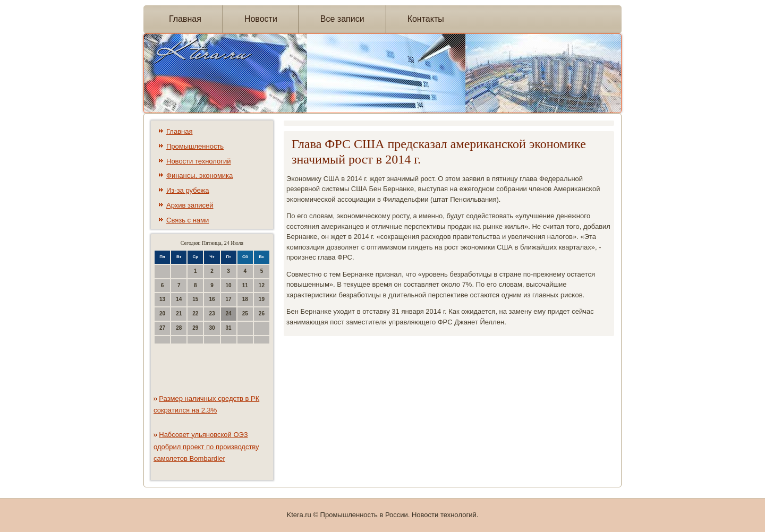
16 (212, 299)
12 (262, 285)
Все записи (342, 19)
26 (262, 314)
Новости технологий (199, 161)
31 (229, 328)
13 (162, 299)
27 (162, 328)
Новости (261, 19)
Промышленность (195, 146)
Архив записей (190, 205)
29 (195, 328)
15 (195, 299)
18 (245, 299)
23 (212, 314)
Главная (185, 19)
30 (212, 328)
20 (162, 314)
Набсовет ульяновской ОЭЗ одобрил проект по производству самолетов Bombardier (206, 447)
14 (179, 299)
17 (229, 299)
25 (245, 314)
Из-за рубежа (188, 190)
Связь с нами (188, 220)
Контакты (426, 19)
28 (179, 328)
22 (195, 314)
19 (262, 299)
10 (229, 285)
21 (179, 314)
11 (245, 285)
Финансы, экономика (199, 175)
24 (229, 314)
